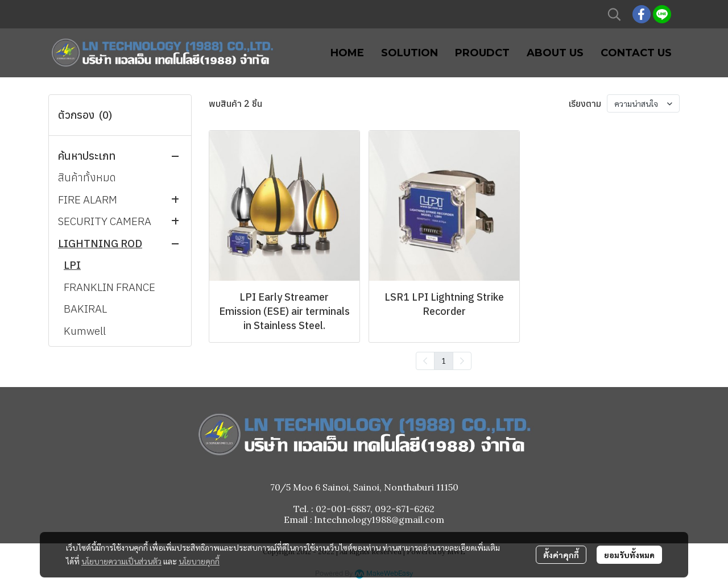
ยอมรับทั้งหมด (629, 555)
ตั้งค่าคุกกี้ (561, 555)
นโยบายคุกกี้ (199, 561)
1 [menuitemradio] (444, 360)
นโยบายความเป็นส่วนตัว (121, 561)
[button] (614, 14)
